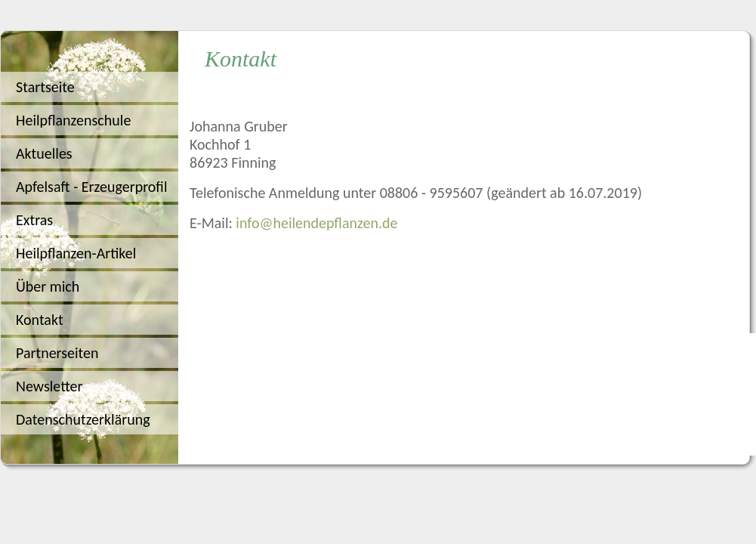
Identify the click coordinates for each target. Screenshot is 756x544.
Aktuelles (44, 153)
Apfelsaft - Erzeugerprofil (92, 187)
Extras (34, 220)
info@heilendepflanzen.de (316, 223)
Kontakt (40, 320)
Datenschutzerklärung (83, 419)
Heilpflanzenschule (73, 120)
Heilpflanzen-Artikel (76, 253)
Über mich (48, 286)
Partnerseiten (57, 353)
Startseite (45, 87)
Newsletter (49, 386)
